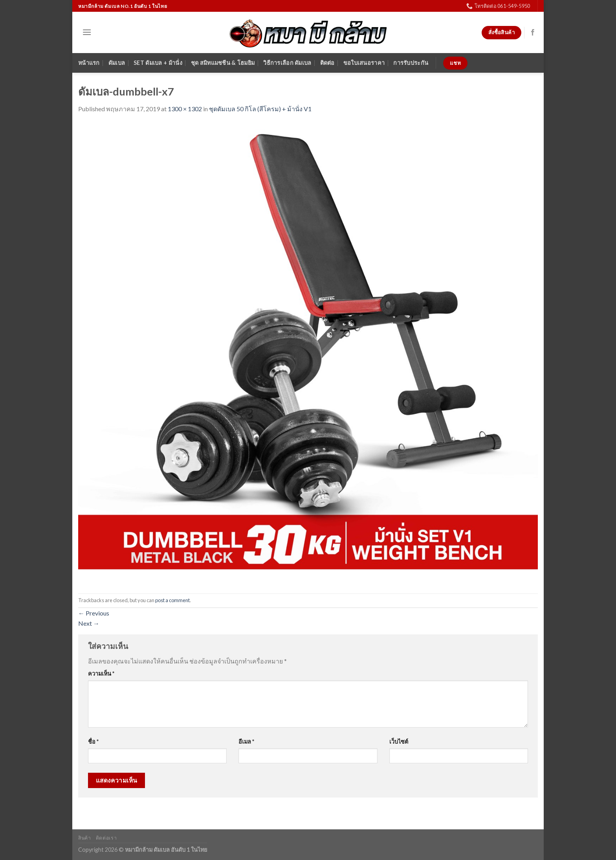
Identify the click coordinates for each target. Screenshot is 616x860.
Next (89, 623)
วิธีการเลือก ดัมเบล (287, 63)
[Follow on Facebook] (533, 33)
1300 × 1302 (185, 109)
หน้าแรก (89, 63)
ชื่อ (93, 741)
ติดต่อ (327, 63)
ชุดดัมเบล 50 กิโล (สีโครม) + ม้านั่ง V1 (260, 109)
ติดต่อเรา (106, 838)
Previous (94, 613)
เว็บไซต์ (399, 741)
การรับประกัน (411, 63)
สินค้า (84, 838)
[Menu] (87, 32)
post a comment (172, 600)
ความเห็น (101, 673)
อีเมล (246, 741)
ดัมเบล (117, 63)
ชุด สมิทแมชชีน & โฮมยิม (223, 63)
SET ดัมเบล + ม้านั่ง (158, 63)
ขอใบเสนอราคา (364, 63)
